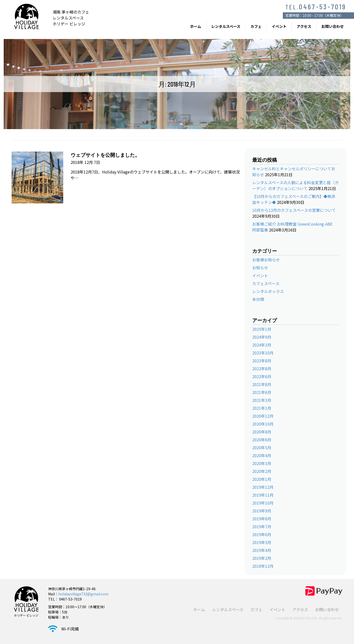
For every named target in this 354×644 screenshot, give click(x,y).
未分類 (258, 299)
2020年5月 (262, 448)
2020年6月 (262, 440)
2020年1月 (262, 479)
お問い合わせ (333, 26)
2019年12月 (263, 487)
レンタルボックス (268, 291)
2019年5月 (262, 542)
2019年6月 (262, 534)
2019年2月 (262, 558)
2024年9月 (262, 337)
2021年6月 (262, 392)
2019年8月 (262, 519)
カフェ (256, 26)
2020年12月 (263, 416)
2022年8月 (262, 369)
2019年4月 (262, 550)
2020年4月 (262, 455)
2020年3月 (262, 463)
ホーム (196, 26)
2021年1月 (262, 408)
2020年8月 (262, 432)
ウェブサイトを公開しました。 (105, 155)
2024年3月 (262, 345)
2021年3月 (262, 400)
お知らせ (260, 268)
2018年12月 (263, 566)
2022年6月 (262, 376)
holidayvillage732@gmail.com (83, 594)
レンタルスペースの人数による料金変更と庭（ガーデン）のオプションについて (295, 185)
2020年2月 (262, 471)
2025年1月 (262, 329)
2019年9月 (262, 511)
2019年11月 (263, 495)
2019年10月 (263, 503)
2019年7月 (262, 527)
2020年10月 (263, 424)
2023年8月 (262, 361)
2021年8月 (262, 384)
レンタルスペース (226, 26)
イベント (279, 26)
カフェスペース (266, 283)
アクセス (304, 26)
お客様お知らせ (266, 260)
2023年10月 (263, 353)
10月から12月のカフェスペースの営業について (294, 210)
